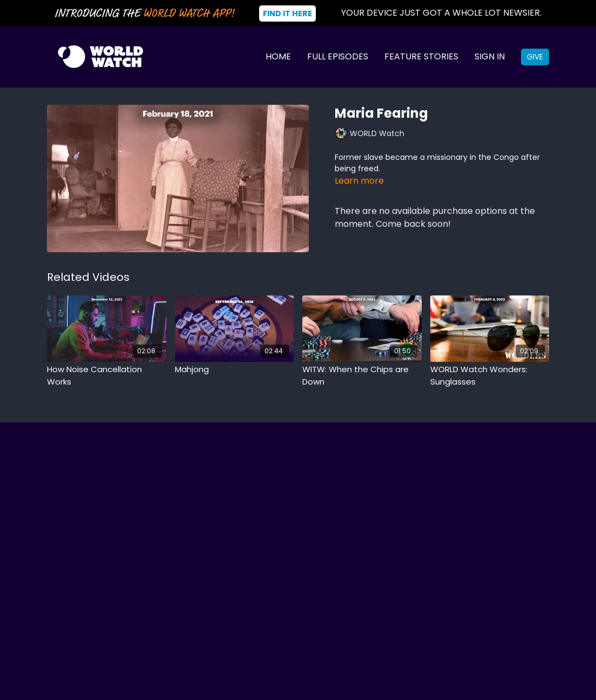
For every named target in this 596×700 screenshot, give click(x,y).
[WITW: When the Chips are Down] (362, 376)
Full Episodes (338, 56)
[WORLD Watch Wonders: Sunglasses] (490, 376)
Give (535, 57)
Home (278, 56)
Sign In (490, 56)
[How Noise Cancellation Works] (107, 376)
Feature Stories (421, 56)
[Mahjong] (235, 370)
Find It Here (287, 14)
